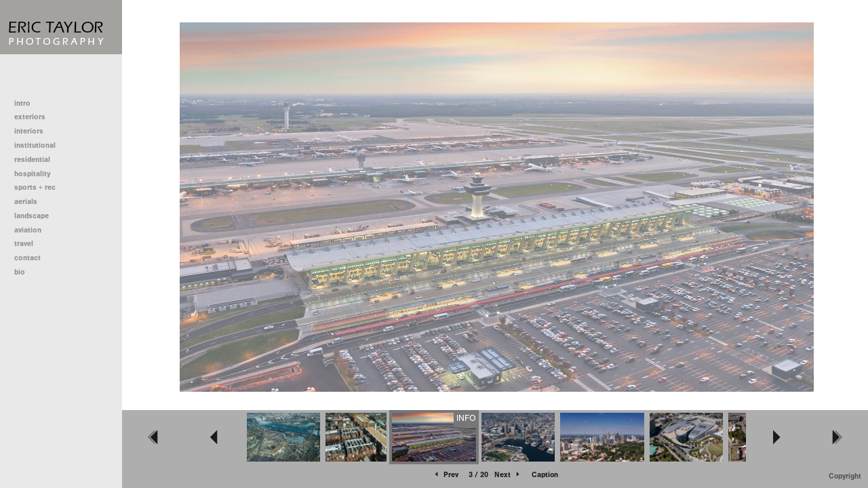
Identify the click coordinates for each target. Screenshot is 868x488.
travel (24, 244)
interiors (29, 131)
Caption (545, 475)
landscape (32, 216)
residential (37, 160)
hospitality (32, 174)
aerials (26, 202)
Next (508, 475)
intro (22, 103)
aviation (28, 230)
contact (27, 258)
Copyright (845, 476)
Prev (446, 475)
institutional (40, 145)
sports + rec (35, 187)
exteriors (30, 117)
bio (20, 272)
